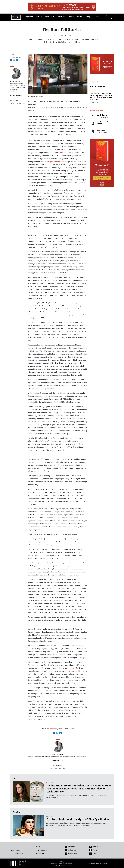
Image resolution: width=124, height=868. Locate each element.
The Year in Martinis (15, 98)
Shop (88, 17)
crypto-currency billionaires (76, 671)
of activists (47, 186)
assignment (83, 280)
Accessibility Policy (19, 854)
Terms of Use (41, 854)
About (14, 847)
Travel (12, 55)
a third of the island (66, 153)
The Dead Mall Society (103, 123)
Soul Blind (101, 130)
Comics (71, 17)
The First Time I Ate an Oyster (17, 103)
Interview (50, 783)
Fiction (39, 17)
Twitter (111, 19)
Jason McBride (95, 102)
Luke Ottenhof (102, 117)
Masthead (40, 847)
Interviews (49, 17)
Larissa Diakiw (102, 133)
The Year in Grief (97, 86)
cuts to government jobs (54, 162)
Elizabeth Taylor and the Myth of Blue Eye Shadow (78, 819)
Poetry (80, 17)
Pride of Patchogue (15, 101)
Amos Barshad (95, 89)
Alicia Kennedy (63, 35)
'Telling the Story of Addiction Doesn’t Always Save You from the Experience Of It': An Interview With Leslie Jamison (79, 788)
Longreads (28, 17)
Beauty (49, 816)
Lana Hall (101, 126)
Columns (61, 17)
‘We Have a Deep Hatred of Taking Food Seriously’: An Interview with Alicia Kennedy (102, 96)
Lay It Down (102, 115)
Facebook (111, 16)
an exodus (51, 144)
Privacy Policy (41, 850)
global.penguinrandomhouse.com (97, 863)
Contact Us (16, 850)
